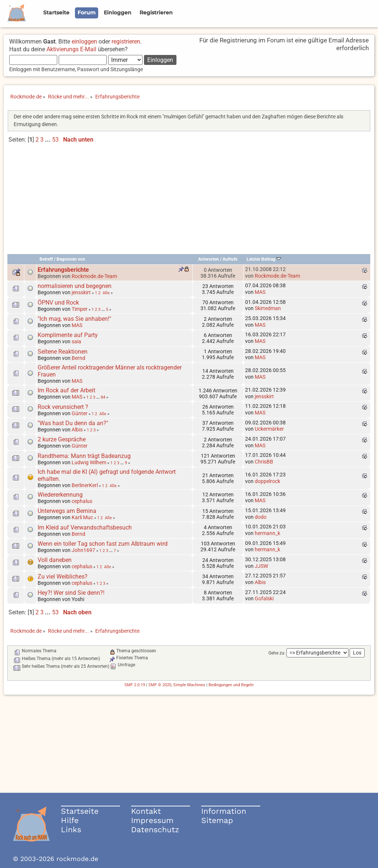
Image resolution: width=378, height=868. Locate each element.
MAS (260, 292)
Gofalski (264, 598)
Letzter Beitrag (264, 259)
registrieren (126, 41)
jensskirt (81, 292)
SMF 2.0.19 (135, 685)
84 (103, 397)
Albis (77, 430)
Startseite (80, 811)
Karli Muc (82, 517)
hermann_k (267, 533)
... (49, 140)
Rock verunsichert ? (63, 407)
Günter (80, 413)
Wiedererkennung (60, 495)
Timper (80, 309)
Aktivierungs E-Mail (71, 49)
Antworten (209, 259)
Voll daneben (55, 560)
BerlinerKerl (85, 485)
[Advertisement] (189, 202)
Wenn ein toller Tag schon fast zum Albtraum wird (103, 544)
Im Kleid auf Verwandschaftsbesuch (85, 527)
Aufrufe (230, 259)
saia (76, 341)
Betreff (46, 259)
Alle (106, 293)
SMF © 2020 (160, 685)
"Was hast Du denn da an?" (73, 423)
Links (71, 829)
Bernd (78, 358)
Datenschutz (155, 829)
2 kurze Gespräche (62, 439)
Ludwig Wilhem (89, 462)
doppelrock (267, 481)
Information (224, 811)
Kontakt (146, 811)
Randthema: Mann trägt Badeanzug (84, 456)
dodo (261, 517)
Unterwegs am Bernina (67, 511)
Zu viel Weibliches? (63, 577)
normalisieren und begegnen (75, 286)
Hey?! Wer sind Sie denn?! (71, 593)
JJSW (261, 566)
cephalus (82, 501)
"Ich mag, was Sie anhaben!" (74, 319)
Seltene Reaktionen (63, 352)
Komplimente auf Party (68, 335)
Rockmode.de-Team (94, 276)
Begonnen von (71, 259)
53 (55, 140)
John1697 (83, 550)
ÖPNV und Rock (58, 303)
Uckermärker (269, 429)
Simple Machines (189, 685)
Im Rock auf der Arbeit (66, 390)
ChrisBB (264, 462)
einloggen (84, 41)
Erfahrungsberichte (63, 270)
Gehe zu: (277, 653)
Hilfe (70, 820)
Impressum (152, 820)
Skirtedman (268, 308)
